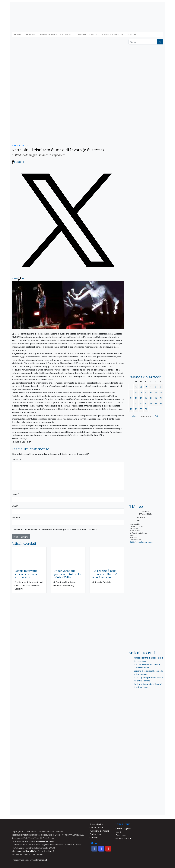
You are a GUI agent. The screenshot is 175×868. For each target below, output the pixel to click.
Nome (15, 494)
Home (18, 34)
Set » (157, 416)
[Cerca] (143, 42)
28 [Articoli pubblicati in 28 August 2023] (131, 409)
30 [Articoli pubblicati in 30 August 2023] (141, 409)
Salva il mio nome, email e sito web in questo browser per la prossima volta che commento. (56, 529)
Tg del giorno (48, 34)
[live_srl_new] (146, 705)
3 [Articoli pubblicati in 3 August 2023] (146, 387)
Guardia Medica (123, 838)
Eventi (118, 832)
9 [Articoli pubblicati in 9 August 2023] (141, 392)
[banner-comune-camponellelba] (146, 797)
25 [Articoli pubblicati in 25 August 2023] (151, 403)
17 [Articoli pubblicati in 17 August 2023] (146, 398)
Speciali (94, 34)
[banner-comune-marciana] (146, 773)
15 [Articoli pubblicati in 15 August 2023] (136, 398)
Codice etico (95, 834)
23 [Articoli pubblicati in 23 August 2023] (141, 403)
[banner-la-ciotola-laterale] (146, 264)
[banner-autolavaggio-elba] (66, 67)
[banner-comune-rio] (146, 749)
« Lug (134, 416)
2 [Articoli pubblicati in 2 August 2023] (141, 387)
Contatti (133, 34)
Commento (18, 459)
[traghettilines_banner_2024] (146, 111)
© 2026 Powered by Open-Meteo (141, 542)
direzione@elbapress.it (44, 841)
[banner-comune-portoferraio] (146, 761)
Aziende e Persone (113, 34)
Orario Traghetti (123, 829)
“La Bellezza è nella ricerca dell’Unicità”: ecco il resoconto (105, 574)
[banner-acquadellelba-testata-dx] (146, 11)
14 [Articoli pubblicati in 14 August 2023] (131, 398)
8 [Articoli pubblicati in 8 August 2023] (136, 392)
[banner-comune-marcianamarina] (146, 737)
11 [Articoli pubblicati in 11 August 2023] (151, 392)
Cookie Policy (96, 827)
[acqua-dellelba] (146, 360)
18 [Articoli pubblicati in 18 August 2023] (151, 398)
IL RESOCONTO (20, 145)
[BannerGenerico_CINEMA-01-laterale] (146, 201)
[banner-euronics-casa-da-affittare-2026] (146, 447)
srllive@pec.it (48, 851)
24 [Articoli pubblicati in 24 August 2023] (146, 403)
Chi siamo (30, 34)
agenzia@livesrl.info (26, 851)
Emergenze (121, 835)
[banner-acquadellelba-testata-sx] (29, 11)
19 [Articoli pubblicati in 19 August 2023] (156, 398)
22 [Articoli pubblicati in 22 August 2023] (136, 403)
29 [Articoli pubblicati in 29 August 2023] (136, 409)
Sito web (16, 517)
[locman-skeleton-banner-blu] (146, 327)
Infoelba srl (41, 860)
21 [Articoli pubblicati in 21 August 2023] (131, 403)
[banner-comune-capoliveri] (146, 785)
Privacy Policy (96, 824)
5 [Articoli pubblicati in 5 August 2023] (156, 387)
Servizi (82, 34)
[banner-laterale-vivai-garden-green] (146, 593)
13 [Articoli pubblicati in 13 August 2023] (161, 392)
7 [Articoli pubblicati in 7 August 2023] (131, 392)
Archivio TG (67, 34)
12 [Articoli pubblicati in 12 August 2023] (156, 392)
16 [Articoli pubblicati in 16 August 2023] (141, 398)
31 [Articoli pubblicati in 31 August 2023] (146, 409)
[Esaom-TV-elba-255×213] (146, 489)
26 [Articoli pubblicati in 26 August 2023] (156, 403)
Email (15, 506)
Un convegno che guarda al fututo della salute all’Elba (67, 574)
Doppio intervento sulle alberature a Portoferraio (26, 574)
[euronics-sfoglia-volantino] (146, 169)
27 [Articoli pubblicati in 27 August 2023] (161, 403)
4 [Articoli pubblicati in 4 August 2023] (151, 387)
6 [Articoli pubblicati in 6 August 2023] (161, 387)
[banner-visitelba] (146, 725)
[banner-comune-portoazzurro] (146, 809)
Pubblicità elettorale (99, 831)
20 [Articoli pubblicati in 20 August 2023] (161, 398)
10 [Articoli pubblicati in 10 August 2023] (146, 392)
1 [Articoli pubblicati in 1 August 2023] (136, 387)
